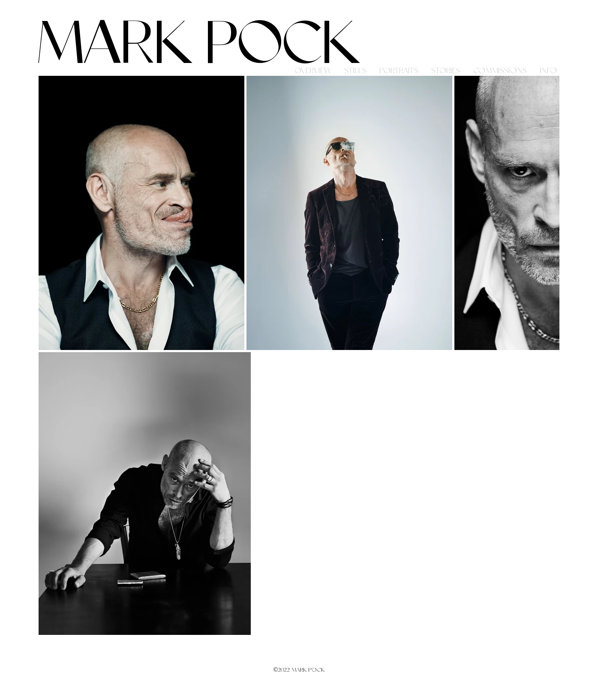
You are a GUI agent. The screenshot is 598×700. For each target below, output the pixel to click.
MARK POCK (198, 46)
